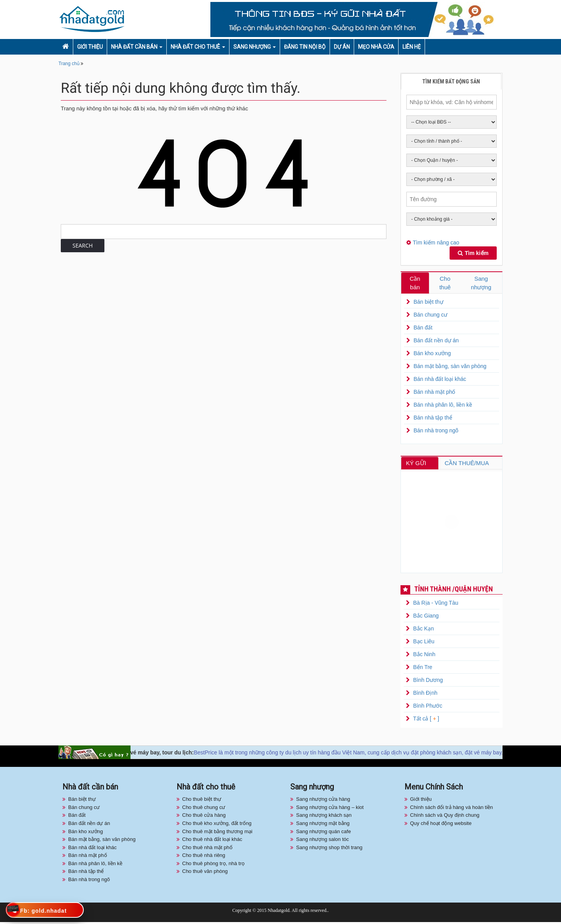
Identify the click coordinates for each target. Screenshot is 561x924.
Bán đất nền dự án (436, 342)
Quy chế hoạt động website (441, 825)
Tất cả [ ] (426, 720)
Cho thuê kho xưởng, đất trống (217, 825)
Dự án (342, 47)
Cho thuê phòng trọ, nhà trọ (214, 865)
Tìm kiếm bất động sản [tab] (451, 81)
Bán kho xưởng (432, 354)
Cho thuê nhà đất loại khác (212, 841)
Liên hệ (412, 47)
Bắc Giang (426, 618)
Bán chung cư (430, 316)
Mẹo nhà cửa (376, 47)
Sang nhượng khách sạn (324, 817)
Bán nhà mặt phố (434, 393)
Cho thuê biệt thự (202, 801)
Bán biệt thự (428, 303)
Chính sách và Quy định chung (445, 817)
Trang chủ (69, 64)
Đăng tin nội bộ (305, 47)
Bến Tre (423, 669)
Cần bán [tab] (415, 283)
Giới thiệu (90, 47)
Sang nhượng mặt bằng (323, 825)
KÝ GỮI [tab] (418, 464)
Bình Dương (428, 682)
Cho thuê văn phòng (205, 873)
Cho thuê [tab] (445, 283)
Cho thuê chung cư (204, 809)
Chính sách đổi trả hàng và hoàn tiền (452, 809)
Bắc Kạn (423, 630)
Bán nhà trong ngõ (436, 432)
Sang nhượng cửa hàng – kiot (330, 809)
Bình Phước (428, 708)
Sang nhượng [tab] (481, 283)
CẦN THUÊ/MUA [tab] (468, 464)
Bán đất (423, 329)
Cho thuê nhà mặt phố (207, 849)
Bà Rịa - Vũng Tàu (436, 605)
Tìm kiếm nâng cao (436, 243)
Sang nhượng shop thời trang (329, 849)
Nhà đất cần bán (134, 47)
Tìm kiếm (473, 253)
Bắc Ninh (424, 656)
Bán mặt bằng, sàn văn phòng (450, 367)
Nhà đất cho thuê (195, 47)
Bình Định (425, 695)
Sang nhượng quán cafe (324, 833)
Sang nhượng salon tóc (323, 841)
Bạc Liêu (424, 643)
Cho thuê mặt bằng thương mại (217, 833)
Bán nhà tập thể (433, 419)
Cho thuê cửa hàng (204, 817)
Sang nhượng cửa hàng (323, 801)
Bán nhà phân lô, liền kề (443, 406)
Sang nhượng (252, 47)
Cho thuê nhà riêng (204, 857)
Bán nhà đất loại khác (440, 380)
